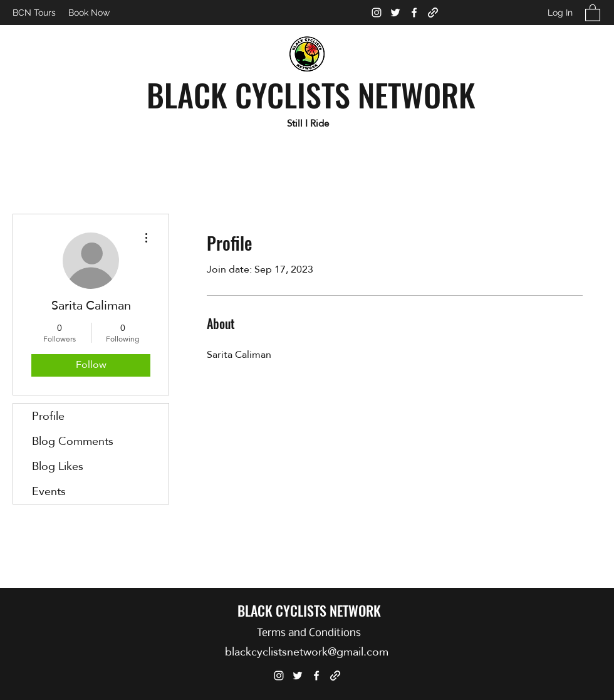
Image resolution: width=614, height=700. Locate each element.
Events (49, 491)
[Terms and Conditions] (309, 634)
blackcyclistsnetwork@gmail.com (307, 651)
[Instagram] (377, 13)
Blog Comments (73, 441)
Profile (48, 416)
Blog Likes (58, 466)
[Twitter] (395, 13)
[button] (593, 12)
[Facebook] (414, 13)
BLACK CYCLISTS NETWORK (311, 94)
